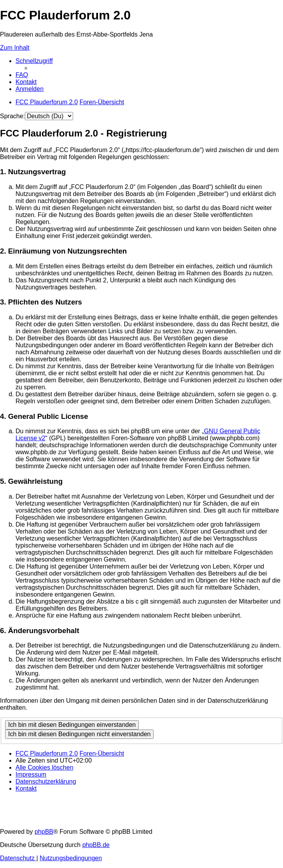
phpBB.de (96, 845)
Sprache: (12, 116)
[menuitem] (22, 75)
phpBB (44, 832)
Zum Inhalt (15, 48)
